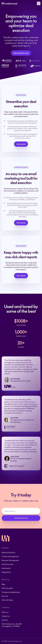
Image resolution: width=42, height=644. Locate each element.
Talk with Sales (7, 600)
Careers (5, 620)
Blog (3, 584)
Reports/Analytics (9, 552)
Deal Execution (8, 564)
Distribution (6, 568)
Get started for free (21, 53)
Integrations (6, 572)
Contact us (6, 616)
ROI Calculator (7, 588)
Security (5, 596)
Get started (21, 144)
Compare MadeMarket (11, 592)
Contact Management (10, 556)
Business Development (10, 560)
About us (5, 612)
